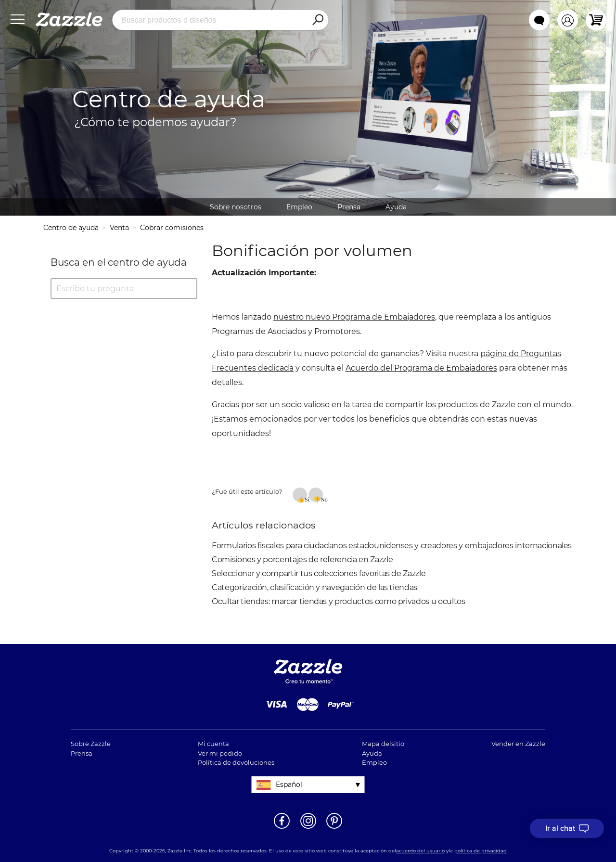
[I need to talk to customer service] (567, 828)
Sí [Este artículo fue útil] (306, 499)
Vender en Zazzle (518, 744)
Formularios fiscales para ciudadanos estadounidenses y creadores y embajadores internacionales (392, 546)
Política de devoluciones (236, 762)
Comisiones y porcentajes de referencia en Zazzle (302, 560)
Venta (119, 228)
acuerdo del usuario (420, 851)
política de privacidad (481, 851)
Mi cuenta (213, 744)
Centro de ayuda (71, 228)
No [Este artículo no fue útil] (322, 499)
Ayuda (396, 207)
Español (289, 785)
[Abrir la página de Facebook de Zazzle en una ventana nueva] (282, 828)
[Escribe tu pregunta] (124, 289)
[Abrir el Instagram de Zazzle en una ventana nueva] (308, 828)
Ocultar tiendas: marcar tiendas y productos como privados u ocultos (339, 601)
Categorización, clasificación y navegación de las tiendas (314, 587)
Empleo (299, 207)
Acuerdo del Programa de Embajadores (421, 368)
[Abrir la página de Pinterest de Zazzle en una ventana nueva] (334, 828)
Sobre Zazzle (91, 744)
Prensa (349, 207)
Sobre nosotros (236, 207)
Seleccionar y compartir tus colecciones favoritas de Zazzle (319, 573)
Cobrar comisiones (172, 228)
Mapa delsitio (383, 744)
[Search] (318, 20)
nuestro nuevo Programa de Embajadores (354, 317)
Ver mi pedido (220, 753)
